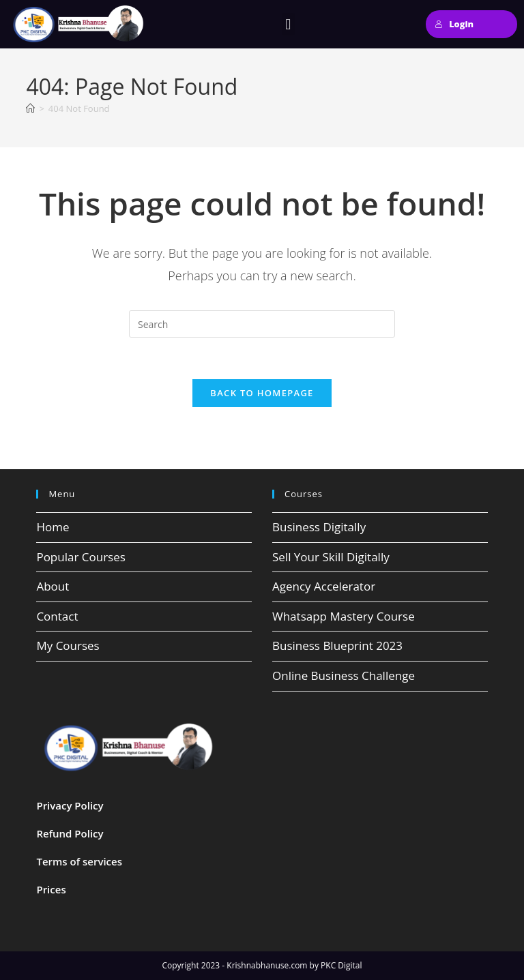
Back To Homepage (262, 393)
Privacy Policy (70, 805)
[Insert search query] (262, 324)
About (53, 586)
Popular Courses (81, 557)
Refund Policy (70, 833)
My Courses (68, 645)
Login (454, 24)
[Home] (30, 108)
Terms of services (79, 861)
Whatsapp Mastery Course (344, 616)
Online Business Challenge (344, 675)
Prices (51, 889)
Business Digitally (319, 527)
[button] (288, 24)
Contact (57, 616)
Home (53, 527)
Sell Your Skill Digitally (331, 557)
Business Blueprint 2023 (337, 645)
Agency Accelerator (324, 586)
